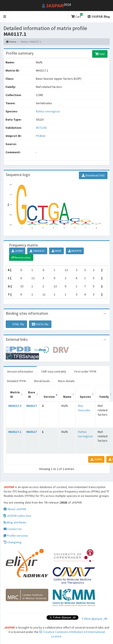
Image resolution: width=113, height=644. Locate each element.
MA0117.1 (15, 432)
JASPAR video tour (17, 516)
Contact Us (13, 529)
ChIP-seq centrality (54, 371)
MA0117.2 (15, 406)
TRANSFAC (37, 251)
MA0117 (32, 406)
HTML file (16, 324)
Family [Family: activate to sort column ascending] (104, 397)
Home (11, 42)
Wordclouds (42, 381)
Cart (77, 16)
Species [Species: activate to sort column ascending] (85, 397)
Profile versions (16, 536)
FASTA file (40, 324)
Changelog (13, 542)
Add (100, 54)
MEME (56, 251)
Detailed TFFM (16, 381)
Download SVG (93, 175)
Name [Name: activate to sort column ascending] (67, 397)
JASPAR (17, 251)
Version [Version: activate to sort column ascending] (49, 397)
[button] (5, 17)
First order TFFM (85, 371)
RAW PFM (75, 251)
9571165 (41, 128)
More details (66, 381)
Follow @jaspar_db (95, 619)
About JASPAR (15, 509)
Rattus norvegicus (48, 111)
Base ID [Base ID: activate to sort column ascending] (32, 394)
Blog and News (15, 522)
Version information (20, 371)
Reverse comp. (21, 257)
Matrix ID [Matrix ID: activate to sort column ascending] (15, 394)
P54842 (41, 136)
